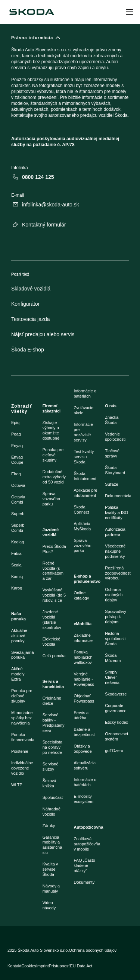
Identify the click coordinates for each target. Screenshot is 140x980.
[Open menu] (130, 12)
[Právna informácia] (70, 94)
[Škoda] (32, 12)
